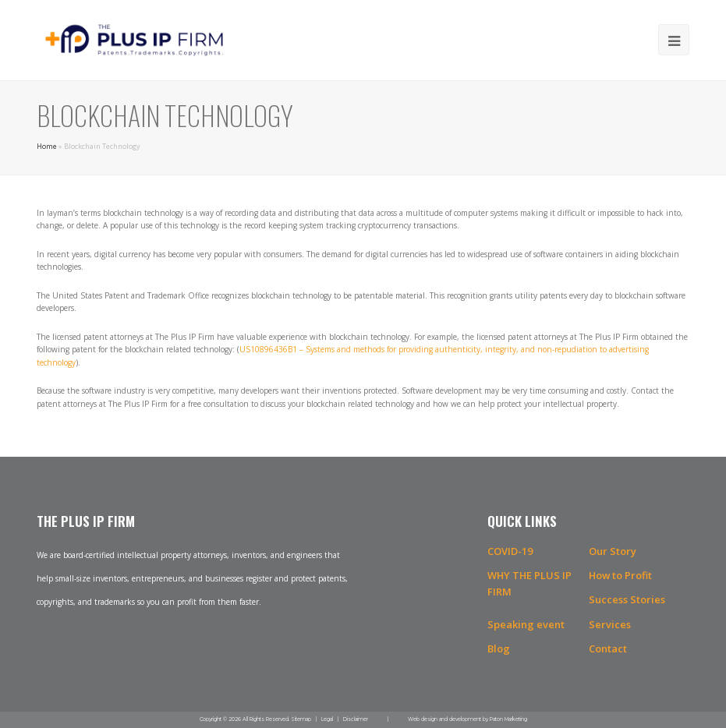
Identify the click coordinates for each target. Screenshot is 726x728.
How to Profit (620, 575)
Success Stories (627, 599)
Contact (608, 648)
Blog (499, 648)
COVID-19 (510, 551)
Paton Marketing (508, 719)
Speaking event (526, 624)
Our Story (613, 551)
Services (610, 624)
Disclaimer (356, 719)
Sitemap (301, 719)
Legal (327, 719)
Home (47, 146)
